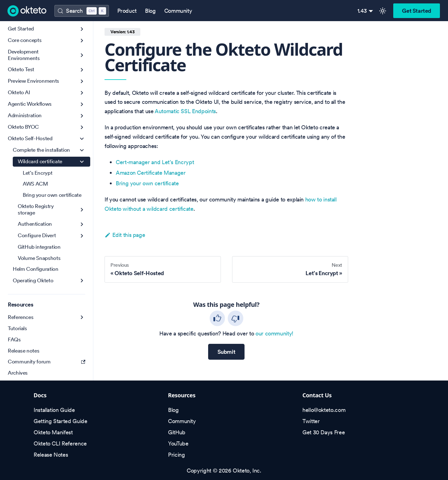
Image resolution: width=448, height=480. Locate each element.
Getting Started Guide (60, 421)
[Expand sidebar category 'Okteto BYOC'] (82, 127)
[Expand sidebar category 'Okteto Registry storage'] (82, 210)
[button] (47, 41)
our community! (274, 333)
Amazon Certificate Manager (151, 173)
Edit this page (125, 235)
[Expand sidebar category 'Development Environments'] (82, 55)
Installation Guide (54, 410)
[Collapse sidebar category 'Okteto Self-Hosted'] (82, 139)
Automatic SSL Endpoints (185, 111)
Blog (150, 11)
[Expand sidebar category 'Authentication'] (82, 224)
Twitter (311, 421)
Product (127, 11)
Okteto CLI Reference (60, 443)
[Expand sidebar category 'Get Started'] (82, 29)
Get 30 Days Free (324, 432)
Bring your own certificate (147, 183)
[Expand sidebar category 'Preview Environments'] (82, 81)
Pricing (176, 455)
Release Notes (51, 455)
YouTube (178, 443)
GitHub (177, 432)
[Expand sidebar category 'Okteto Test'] (82, 70)
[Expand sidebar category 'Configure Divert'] (82, 236)
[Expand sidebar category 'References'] (82, 317)
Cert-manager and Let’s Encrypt (155, 162)
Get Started (417, 11)
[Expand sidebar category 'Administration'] (82, 116)
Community (178, 11)
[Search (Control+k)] (82, 11)
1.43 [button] (362, 11)
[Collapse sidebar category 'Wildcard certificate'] (82, 162)
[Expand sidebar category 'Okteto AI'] (82, 93)
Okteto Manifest (53, 432)
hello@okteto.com (324, 410)
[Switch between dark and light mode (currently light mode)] (383, 11)
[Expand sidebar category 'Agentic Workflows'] (82, 104)
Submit (226, 352)
